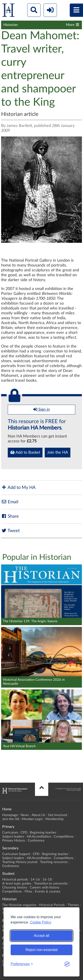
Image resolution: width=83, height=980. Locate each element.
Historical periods (15, 880)
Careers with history (45, 888)
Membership (54, 819)
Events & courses (48, 892)
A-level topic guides (17, 884)
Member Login (32, 819)
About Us (39, 815)
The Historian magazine (19, 905)
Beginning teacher (43, 833)
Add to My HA (18, 487)
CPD (24, 833)
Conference (36, 841)
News (25, 815)
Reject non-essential (41, 950)
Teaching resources (54, 862)
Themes (73, 905)
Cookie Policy (41, 922)
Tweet (10, 531)
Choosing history (15, 888)
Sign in (41, 409)
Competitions (64, 837)
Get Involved (57, 815)
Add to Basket (25, 452)
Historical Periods (52, 905)
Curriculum (10, 833)
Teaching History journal (20, 862)
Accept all (41, 936)
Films (28, 892)
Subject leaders (13, 837)
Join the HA (58, 453)
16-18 (47, 880)
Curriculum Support (16, 854)
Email (10, 502)
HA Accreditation (39, 837)
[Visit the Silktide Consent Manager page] (67, 964)
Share (10, 516)
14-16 (35, 880)
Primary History (14, 841)
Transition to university (51, 884)
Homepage (10, 815)
